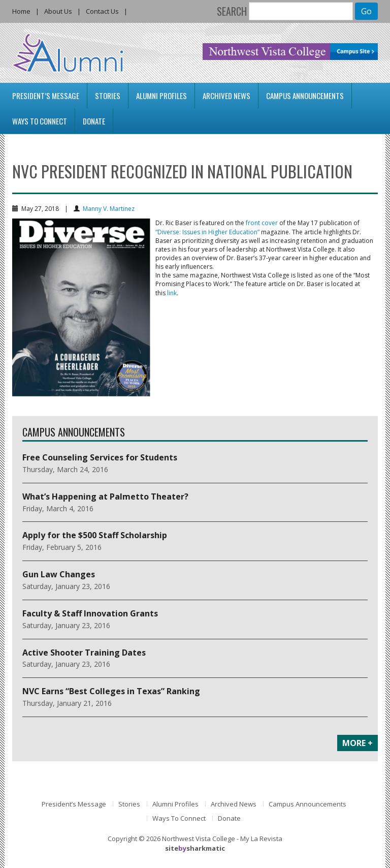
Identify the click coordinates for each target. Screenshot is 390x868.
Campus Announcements (305, 96)
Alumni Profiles (161, 96)
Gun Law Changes (59, 574)
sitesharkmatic (195, 848)
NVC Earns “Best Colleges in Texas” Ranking (111, 691)
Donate (94, 121)
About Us (58, 11)
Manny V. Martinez (109, 209)
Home (21, 11)
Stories (108, 96)
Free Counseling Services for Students (100, 457)
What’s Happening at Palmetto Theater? (105, 497)
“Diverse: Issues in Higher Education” (207, 232)
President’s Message (46, 96)
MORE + (357, 743)
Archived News (226, 96)
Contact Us (102, 11)
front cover (262, 223)
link (172, 293)
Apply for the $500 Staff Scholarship (95, 535)
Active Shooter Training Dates (84, 653)
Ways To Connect (40, 121)
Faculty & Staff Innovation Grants (90, 613)
